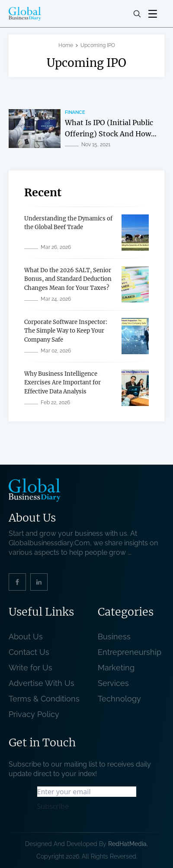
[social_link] (17, 582)
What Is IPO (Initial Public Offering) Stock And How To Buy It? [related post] (109, 134)
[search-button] (137, 14)
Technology (119, 699)
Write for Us (30, 668)
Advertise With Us (42, 683)
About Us (26, 637)
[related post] (35, 129)
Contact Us (29, 652)
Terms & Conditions (46, 699)
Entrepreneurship (130, 652)
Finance (75, 112)
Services (113, 683)
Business (114, 637)
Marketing (116, 668)
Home (66, 45)
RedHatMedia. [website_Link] (128, 844)
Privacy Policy (34, 714)
